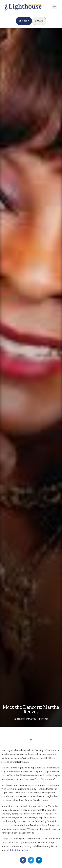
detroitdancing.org (19, 850)
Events (45, 719)
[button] (54, 7)
